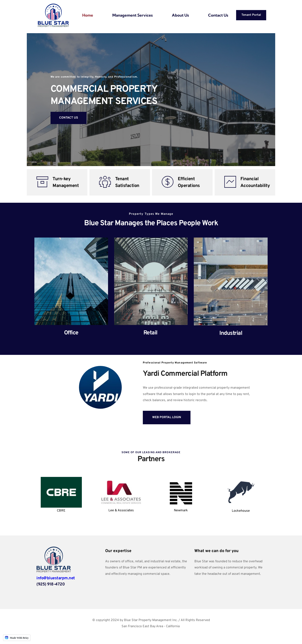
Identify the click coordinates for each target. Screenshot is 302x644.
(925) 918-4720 (51, 584)
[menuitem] (88, 15)
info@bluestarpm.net (56, 578)
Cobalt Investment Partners (151, 633)
